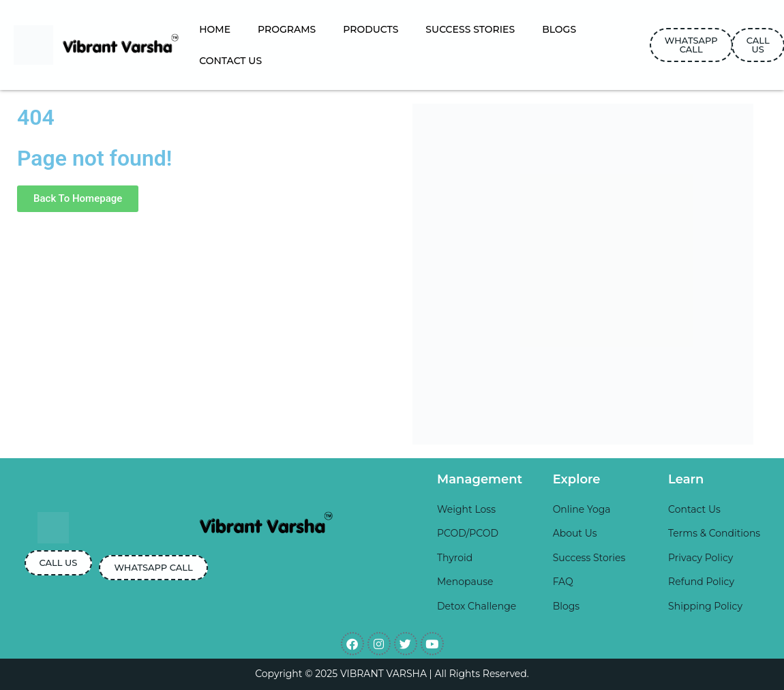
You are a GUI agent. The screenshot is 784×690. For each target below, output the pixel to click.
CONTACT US (230, 61)
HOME (215, 29)
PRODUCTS (371, 29)
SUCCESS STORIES (470, 29)
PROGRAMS (287, 29)
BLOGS (559, 29)
